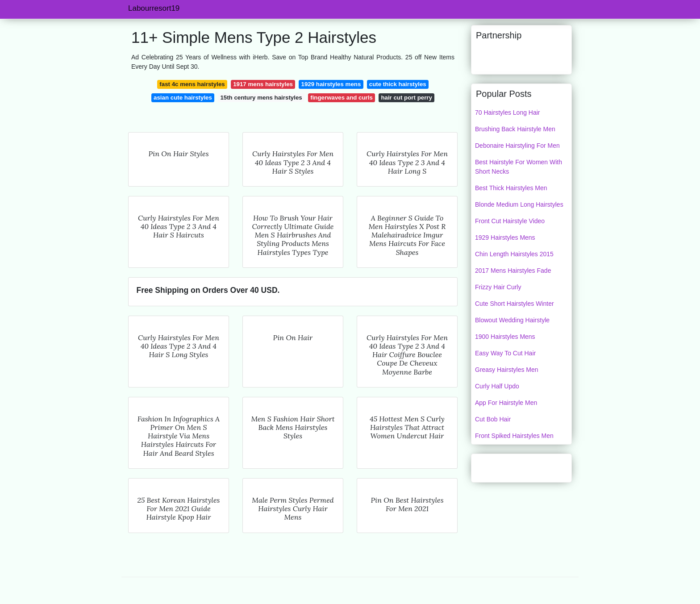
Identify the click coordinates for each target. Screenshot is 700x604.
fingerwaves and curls (342, 98)
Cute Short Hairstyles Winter (515, 304)
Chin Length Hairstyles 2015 (514, 254)
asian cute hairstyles (183, 98)
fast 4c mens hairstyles (192, 84)
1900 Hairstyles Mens (505, 337)
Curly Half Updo (497, 386)
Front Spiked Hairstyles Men (514, 436)
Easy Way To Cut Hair (505, 353)
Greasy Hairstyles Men (507, 370)
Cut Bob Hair (493, 419)
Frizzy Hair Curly (498, 287)
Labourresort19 (154, 8)
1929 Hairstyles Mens (505, 237)
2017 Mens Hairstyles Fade (513, 271)
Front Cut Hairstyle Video (510, 221)
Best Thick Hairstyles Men (511, 188)
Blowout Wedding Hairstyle (512, 320)
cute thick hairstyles (398, 84)
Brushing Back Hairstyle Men (515, 129)
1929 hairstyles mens (331, 84)
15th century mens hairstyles (261, 98)
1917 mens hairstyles (263, 84)
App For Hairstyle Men (506, 403)
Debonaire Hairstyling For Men (517, 146)
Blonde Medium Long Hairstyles (519, 204)
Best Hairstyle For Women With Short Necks (519, 167)
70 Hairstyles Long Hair (508, 112)
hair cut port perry (406, 98)
